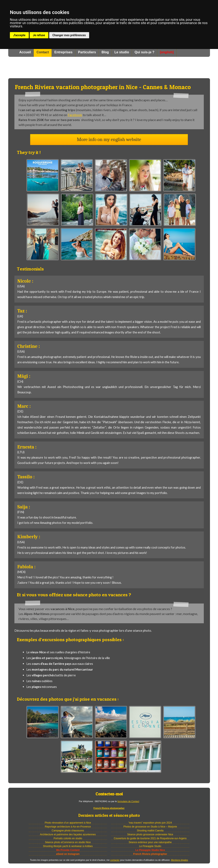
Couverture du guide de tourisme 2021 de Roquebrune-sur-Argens (150, 838)
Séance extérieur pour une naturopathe (150, 842)
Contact (43, 52)
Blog (105, 52)
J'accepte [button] (19, 35)
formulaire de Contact (128, 801)
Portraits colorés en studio (68, 838)
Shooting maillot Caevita (150, 831)
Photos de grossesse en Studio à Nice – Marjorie (150, 827)
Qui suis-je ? (145, 52)
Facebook (75, 115)
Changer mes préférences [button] (69, 35)
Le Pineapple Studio (150, 846)
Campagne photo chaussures (68, 831)
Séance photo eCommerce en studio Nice (68, 842)
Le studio (122, 52)
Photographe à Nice (109, 68)
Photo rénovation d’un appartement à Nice (68, 823)
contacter (115, 860)
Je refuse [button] (39, 35)
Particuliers (87, 52)
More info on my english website (109, 139)
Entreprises (63, 52)
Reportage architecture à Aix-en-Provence (68, 827)
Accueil (25, 52)
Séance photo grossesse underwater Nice (150, 834)
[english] (167, 52)
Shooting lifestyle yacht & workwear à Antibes (68, 846)
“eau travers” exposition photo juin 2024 (150, 823)
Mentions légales (180, 860)
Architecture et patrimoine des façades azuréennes (68, 834)
